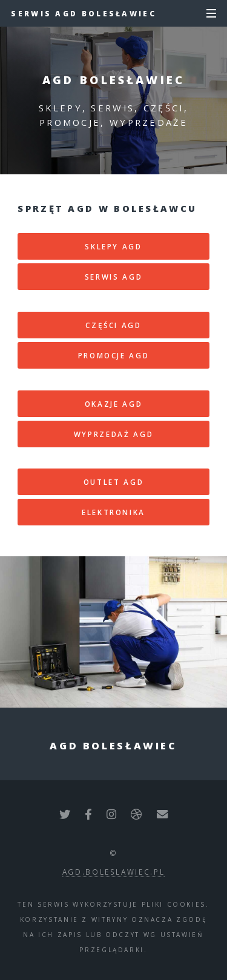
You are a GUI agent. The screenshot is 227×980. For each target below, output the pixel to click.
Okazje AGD (113, 404)
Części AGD (113, 325)
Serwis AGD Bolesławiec (84, 13)
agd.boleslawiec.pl (114, 872)
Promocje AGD (114, 355)
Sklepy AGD (113, 246)
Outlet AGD (113, 482)
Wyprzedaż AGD (113, 434)
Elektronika (113, 512)
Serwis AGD (113, 277)
